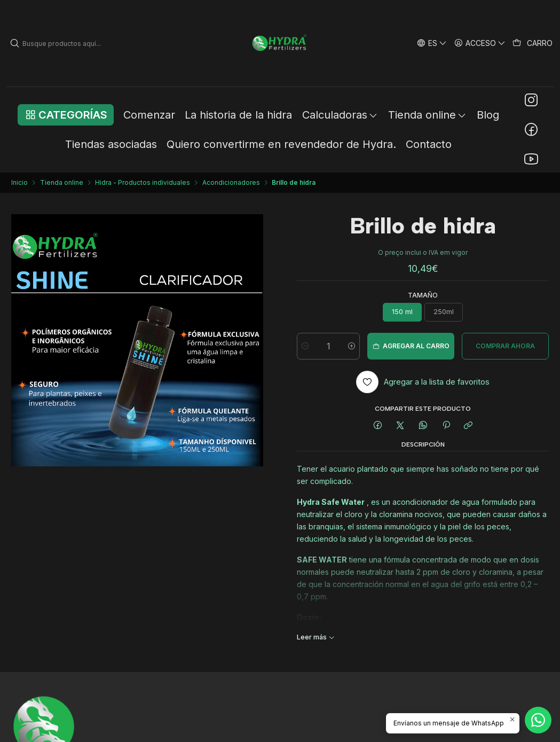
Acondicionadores (231, 183)
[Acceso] (480, 43)
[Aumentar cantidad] (352, 346)
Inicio (19, 183)
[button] (65, 115)
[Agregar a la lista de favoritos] (423, 382)
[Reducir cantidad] (305, 346)
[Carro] (533, 43)
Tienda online (62, 183)
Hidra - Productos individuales (143, 183)
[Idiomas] (432, 43)
